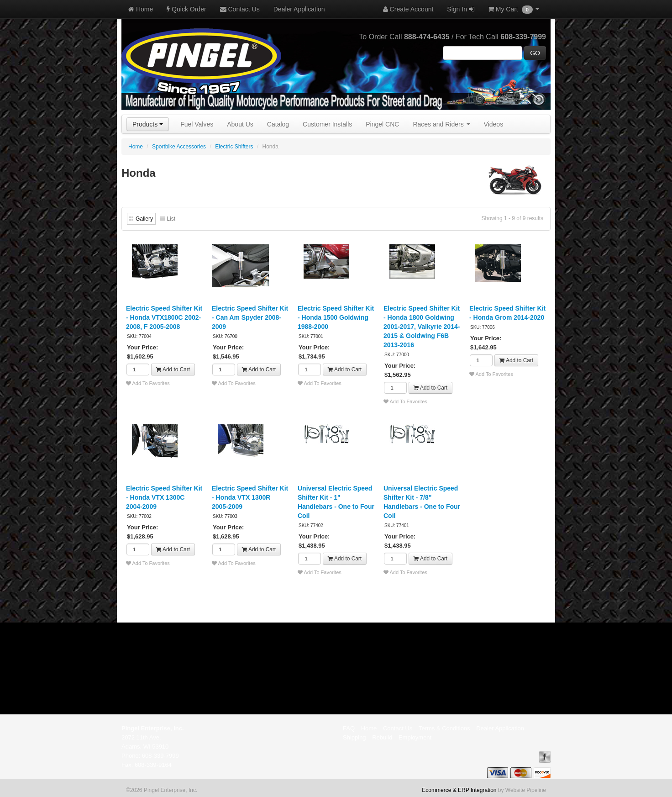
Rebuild (382, 737)
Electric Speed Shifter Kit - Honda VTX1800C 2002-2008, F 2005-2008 (164, 317)
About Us (240, 124)
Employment (415, 737)
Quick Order (186, 9)
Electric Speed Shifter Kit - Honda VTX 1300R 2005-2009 (250, 497)
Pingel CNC (382, 124)
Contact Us (240, 9)
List (171, 219)
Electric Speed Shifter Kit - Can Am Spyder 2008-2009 (250, 317)
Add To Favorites (148, 383)
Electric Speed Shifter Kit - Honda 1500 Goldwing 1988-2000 (336, 317)
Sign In (460, 9)
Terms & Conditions (444, 728)
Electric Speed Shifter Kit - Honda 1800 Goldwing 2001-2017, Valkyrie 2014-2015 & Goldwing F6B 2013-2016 (422, 327)
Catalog (278, 124)
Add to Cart (173, 369)
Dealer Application (299, 9)
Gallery (144, 219)
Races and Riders (441, 124)
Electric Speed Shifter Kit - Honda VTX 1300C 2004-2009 (164, 497)
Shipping (354, 737)
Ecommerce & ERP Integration (459, 790)
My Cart (514, 10)
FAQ (349, 728)
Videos (494, 124)
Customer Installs (327, 124)
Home (141, 9)
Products (148, 124)
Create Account (408, 9)
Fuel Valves (197, 124)
